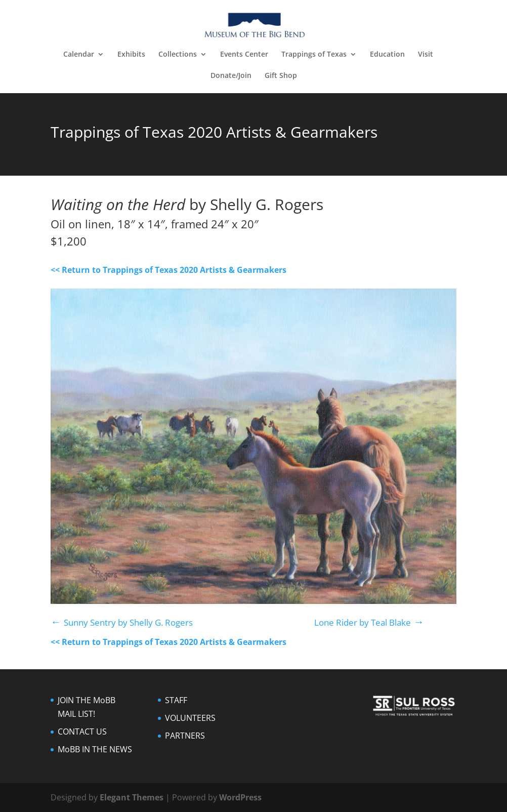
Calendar (79, 55)
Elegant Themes (132, 797)
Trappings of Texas (314, 55)
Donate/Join (231, 76)
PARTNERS (185, 736)
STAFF (176, 700)
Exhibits (131, 55)
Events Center (244, 55)
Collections (178, 55)
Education (387, 55)
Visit (426, 55)
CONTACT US (82, 732)
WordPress (240, 797)
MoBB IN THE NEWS (95, 749)
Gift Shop (281, 76)
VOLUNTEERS (190, 718)
